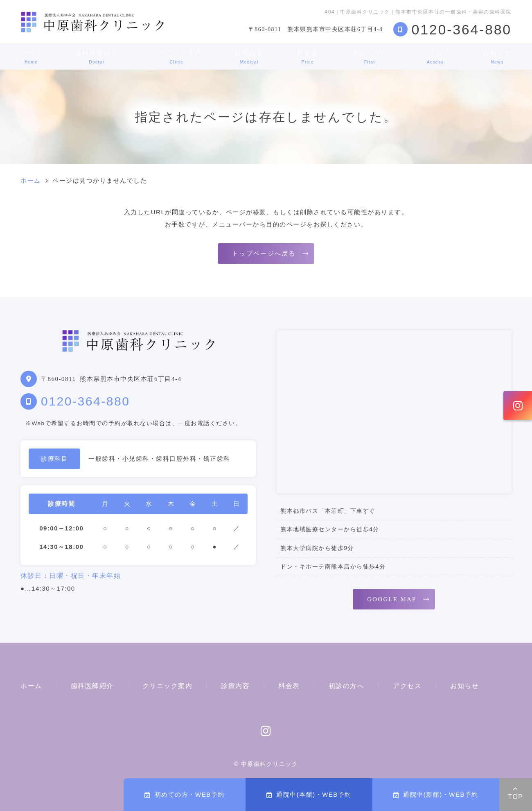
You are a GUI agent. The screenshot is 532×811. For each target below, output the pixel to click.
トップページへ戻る (264, 254)
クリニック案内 (177, 57)
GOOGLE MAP (392, 599)
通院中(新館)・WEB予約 (436, 794)
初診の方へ (370, 57)
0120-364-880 (85, 401)
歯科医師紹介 (97, 57)
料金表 (308, 57)
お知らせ (497, 57)
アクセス (435, 57)
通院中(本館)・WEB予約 (309, 794)
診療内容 (249, 57)
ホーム (31, 57)
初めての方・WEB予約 (184, 794)
